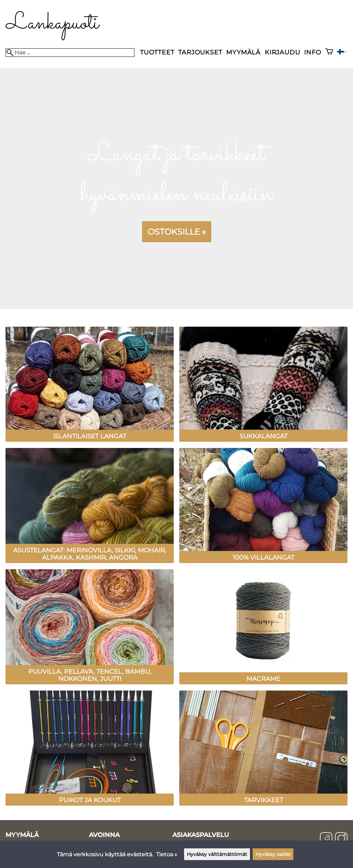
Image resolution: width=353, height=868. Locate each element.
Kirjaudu (282, 52)
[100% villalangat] (263, 549)
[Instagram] (341, 839)
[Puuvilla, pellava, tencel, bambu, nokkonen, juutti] (90, 671)
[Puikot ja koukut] (90, 792)
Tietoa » (167, 854)
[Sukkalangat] (263, 428)
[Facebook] (326, 839)
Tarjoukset (200, 52)
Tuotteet (157, 52)
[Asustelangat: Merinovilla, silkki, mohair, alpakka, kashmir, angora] (90, 549)
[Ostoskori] (329, 52)
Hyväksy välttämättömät (217, 854)
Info (312, 52)
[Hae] (70, 53)
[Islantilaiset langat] (90, 428)
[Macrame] (263, 671)
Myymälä (243, 52)
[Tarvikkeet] (263, 792)
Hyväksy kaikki (273, 854)
